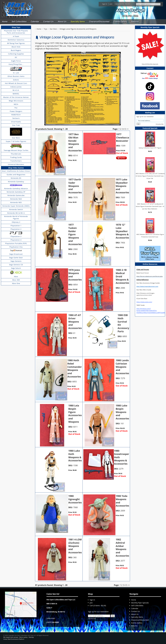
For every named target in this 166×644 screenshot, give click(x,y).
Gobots (16, 80)
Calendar (35, 22)
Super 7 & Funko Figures (16, 141)
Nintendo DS (16, 178)
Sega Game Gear (16, 258)
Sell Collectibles (19, 22)
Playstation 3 (16, 236)
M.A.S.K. (16, 90)
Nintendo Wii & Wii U (16, 213)
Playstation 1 (16, 226)
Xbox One (16, 283)
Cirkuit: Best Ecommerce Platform (14, 639)
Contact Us (48, 22)
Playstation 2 (16, 229)
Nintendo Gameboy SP (16, 192)
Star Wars (16, 138)
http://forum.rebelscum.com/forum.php (149, 276)
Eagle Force (16, 61)
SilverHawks (16, 122)
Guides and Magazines (16, 175)
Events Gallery (120, 22)
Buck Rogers (16, 50)
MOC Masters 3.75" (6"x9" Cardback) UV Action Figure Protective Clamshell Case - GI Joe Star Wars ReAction (150, 206)
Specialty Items (78, 22)
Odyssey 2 (16, 222)
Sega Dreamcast (16, 254)
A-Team (16, 36)
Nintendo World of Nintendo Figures (16, 217)
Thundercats (16, 154)
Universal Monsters (16, 164)
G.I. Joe (16, 73)
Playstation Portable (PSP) (16, 243)
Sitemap (31, 637)
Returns (135, 22)
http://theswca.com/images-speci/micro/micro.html (146, 294)
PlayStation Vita (16, 247)
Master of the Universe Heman (16, 97)
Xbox (16, 276)
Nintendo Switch (16, 209)
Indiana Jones (16, 87)
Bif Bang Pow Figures (16, 43)
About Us (62, 22)
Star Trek (16, 125)
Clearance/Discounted (99, 22)
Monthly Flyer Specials (140, 603)
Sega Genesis (16, 261)
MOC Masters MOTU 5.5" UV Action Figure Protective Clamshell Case (150, 236)
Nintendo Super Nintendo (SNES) (16, 206)
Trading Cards (16, 157)
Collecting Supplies (16, 54)
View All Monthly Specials (150, 64)
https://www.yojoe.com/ (144, 302)
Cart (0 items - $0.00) (122, 4)
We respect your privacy (11, 637)
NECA (16, 104)
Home (5, 22)
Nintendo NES (16, 202)
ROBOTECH (16, 115)
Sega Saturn (16, 268)
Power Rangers (16, 111)
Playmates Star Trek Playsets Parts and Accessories (16, 32)
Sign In (105, 4)
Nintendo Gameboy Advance (16, 188)
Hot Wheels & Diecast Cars (16, 83)
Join (111, 4)
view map (51, 618)
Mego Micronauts (16, 101)
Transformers (16, 161)
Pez (16, 108)
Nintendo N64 (16, 199)
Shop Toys (16, 27)
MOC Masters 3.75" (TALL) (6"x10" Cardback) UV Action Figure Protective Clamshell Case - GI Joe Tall (150, 176)
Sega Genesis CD (16, 265)
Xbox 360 (16, 280)
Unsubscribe (160, 124)
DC (16, 57)
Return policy (23, 637)
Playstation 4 (16, 240)
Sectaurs (16, 118)
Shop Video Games (16, 168)
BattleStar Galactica (16, 40)
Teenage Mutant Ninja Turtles (16, 150)
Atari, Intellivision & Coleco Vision (16, 171)
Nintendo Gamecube (16, 195)
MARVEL (16, 94)
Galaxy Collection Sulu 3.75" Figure (150, 148)
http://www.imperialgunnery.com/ (82, 46)
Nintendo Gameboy (16, 182)
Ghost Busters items (16, 76)
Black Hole (16, 47)
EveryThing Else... (16, 64)
